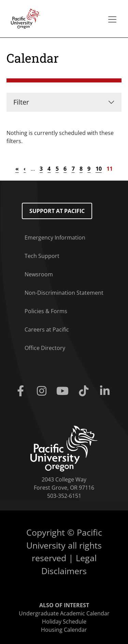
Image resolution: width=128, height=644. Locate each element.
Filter (21, 102)
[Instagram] (43, 391)
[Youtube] (64, 391)
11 (110, 169)
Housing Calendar (64, 630)
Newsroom (39, 274)
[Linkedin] (106, 391)
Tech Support (42, 256)
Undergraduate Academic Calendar (64, 613)
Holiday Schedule (64, 622)
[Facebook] (22, 391)
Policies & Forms (46, 311)
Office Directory (45, 348)
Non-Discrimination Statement (64, 293)
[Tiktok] (85, 391)
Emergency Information (55, 237)
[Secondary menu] (112, 19)
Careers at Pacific (47, 329)
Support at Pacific (57, 211)
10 (99, 169)
